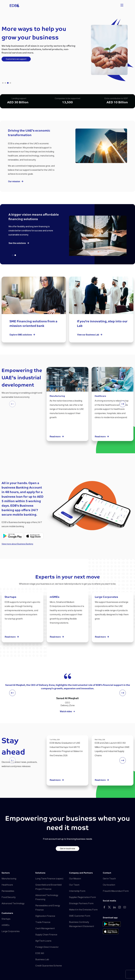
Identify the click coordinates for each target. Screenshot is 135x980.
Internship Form (77, 891)
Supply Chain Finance (46, 935)
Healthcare (7, 885)
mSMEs (6, 925)
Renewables (8, 891)
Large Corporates (11, 931)
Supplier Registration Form (82, 897)
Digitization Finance (45, 916)
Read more (57, 437)
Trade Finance (43, 922)
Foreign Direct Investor (47, 947)
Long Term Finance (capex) (49, 879)
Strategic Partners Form (81, 903)
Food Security (9, 897)
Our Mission (75, 879)
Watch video (67, 712)
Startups (6, 919)
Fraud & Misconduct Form (116, 891)
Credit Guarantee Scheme (49, 966)
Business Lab (42, 959)
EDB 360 (40, 953)
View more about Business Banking (17, 544)
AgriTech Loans (43, 941)
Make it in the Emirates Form (83, 910)
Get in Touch (109, 879)
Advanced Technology (13, 903)
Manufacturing (9, 879)
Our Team (74, 885)
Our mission (16, 181)
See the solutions (19, 243)
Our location (109, 885)
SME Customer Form (80, 916)
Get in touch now (67, 848)
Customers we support (16, 59)
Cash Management (45, 928)
